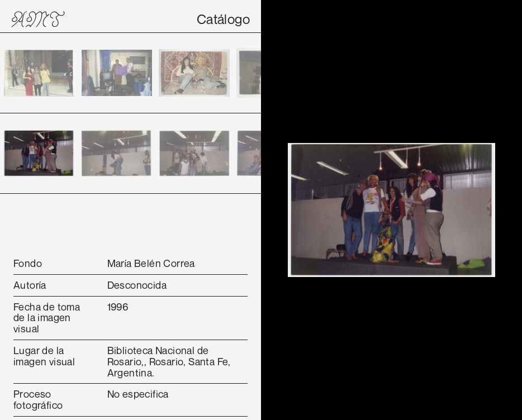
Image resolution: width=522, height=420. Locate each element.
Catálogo (223, 19)
